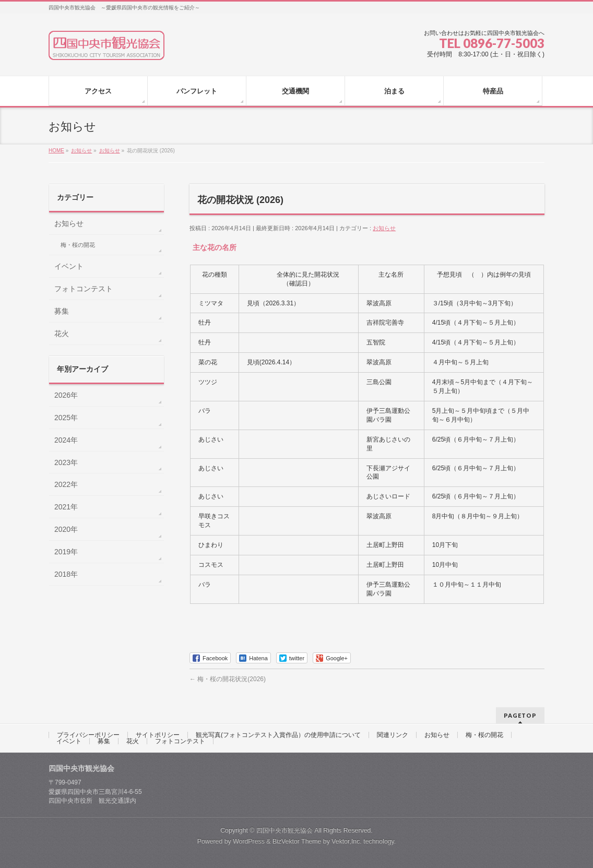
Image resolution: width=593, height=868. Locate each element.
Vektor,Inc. (347, 841)
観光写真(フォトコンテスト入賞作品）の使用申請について (278, 735)
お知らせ (384, 228)
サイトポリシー (158, 735)
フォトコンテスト (84, 289)
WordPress (249, 841)
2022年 (66, 484)
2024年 (66, 440)
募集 (62, 311)
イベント (69, 266)
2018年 (66, 574)
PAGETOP (520, 715)
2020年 (66, 529)
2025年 (66, 418)
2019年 (66, 552)
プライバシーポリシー (88, 735)
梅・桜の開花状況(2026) (228, 679)
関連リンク (393, 735)
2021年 (66, 507)
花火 (62, 334)
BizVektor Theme (297, 841)
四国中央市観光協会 (284, 830)
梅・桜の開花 (78, 245)
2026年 (66, 395)
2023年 (66, 462)
